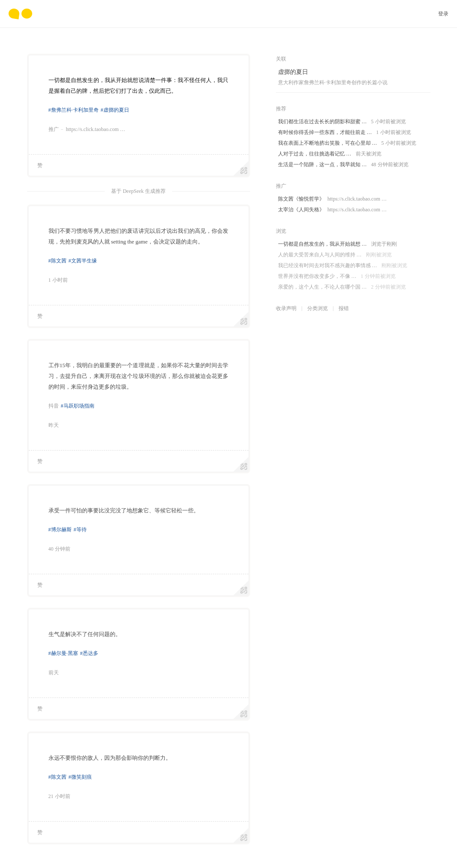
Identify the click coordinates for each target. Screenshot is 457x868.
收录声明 (286, 308)
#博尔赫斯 (60, 530)
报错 (344, 308)
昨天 (54, 425)
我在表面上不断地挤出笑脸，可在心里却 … (347, 143)
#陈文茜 (58, 261)
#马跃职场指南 (78, 406)
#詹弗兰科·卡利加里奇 (74, 110)
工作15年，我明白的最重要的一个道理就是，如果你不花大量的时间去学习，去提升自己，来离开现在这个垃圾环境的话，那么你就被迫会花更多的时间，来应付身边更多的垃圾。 (139, 376)
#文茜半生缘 (83, 261)
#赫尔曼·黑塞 (63, 653)
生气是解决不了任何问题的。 (85, 634)
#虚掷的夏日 (115, 110)
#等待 (80, 530)
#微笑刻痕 (80, 777)
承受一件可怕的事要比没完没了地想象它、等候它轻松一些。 (124, 510)
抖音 (54, 406)
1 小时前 (58, 280)
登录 (443, 14)
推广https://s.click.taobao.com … (87, 129)
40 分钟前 (59, 549)
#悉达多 (89, 653)
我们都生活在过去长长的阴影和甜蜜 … (342, 122)
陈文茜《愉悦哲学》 (332, 199)
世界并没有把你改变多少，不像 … (337, 276)
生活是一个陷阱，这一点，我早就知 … (343, 165)
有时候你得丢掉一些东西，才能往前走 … (345, 132)
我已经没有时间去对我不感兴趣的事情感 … (343, 266)
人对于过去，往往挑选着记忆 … (330, 154)
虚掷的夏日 (293, 72)
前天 (54, 673)
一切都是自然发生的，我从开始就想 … (337, 244)
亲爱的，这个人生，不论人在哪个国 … (342, 287)
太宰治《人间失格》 (332, 210)
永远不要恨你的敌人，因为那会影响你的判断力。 (110, 758)
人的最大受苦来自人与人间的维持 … (335, 255)
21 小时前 (59, 796)
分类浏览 (318, 308)
